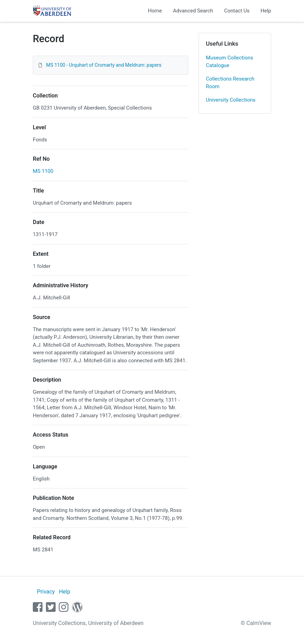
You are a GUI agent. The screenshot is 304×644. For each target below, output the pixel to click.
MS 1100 (43, 171)
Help (266, 11)
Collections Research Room (230, 83)
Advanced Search (193, 11)
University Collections (231, 100)
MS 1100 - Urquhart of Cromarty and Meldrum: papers (104, 65)
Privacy (46, 592)
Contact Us (237, 11)
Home (155, 11)
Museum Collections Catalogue (230, 62)
